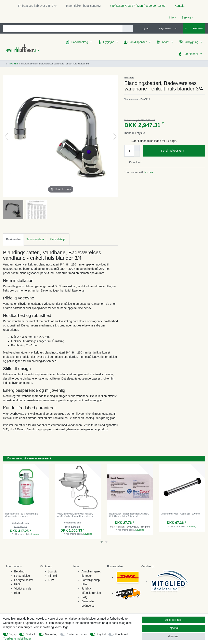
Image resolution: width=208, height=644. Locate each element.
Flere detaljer (58, 239)
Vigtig (13, 634)
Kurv (51, 580)
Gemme (173, 636)
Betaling (19, 571)
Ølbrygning (192, 42)
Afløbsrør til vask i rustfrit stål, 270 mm (181, 514)
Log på (52, 571)
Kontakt (178, 6)
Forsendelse (22, 576)
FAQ (17, 584)
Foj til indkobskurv (182, 151)
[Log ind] (144, 28)
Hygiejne (109, 42)
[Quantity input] (129, 151)
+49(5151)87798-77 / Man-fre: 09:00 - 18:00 (136, 6)
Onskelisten (134, 162)
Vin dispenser (138, 42)
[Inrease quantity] (137, 148)
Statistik (31, 634)
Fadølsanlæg (80, 42)
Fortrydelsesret (24, 580)
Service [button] (187, 17)
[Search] (128, 28)
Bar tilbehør (191, 54)
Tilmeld (53, 576)
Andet (166, 42)
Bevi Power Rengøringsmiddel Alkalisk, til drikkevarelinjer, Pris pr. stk (129, 515)
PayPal (101, 634)
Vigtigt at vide (23, 589)
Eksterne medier (77, 634)
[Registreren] (162, 28)
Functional (122, 634)
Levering (148, 172)
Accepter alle (173, 620)
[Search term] (63, 28)
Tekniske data (35, 239)
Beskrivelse (13, 239)
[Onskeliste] (178, 28)
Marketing (51, 634)
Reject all (173, 628)
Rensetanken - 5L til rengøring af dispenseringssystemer (22, 515)
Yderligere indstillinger (17, 639)
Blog (17, 593)
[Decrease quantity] (137, 154)
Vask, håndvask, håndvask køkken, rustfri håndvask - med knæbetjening (76, 515)
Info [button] (171, 17)
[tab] (13, 239)
